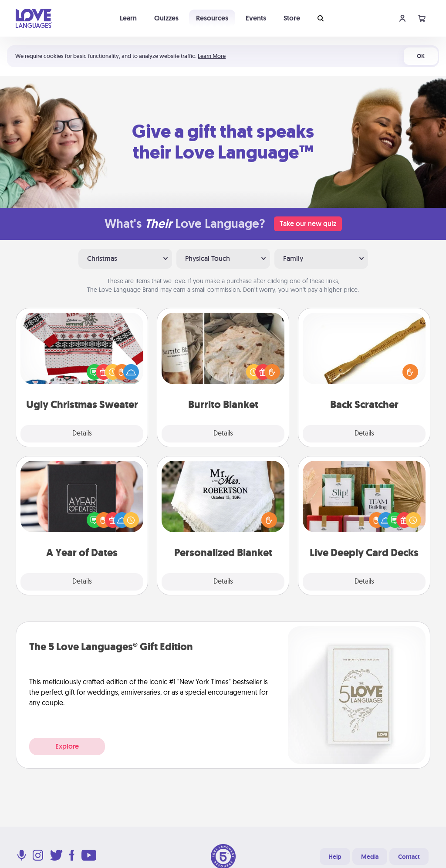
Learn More (212, 56)
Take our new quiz (308, 224)
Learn (128, 18)
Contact (409, 857)
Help (335, 857)
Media (370, 857)
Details (82, 434)
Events (256, 18)
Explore (67, 746)
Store (292, 18)
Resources (212, 18)
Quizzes (166, 18)
